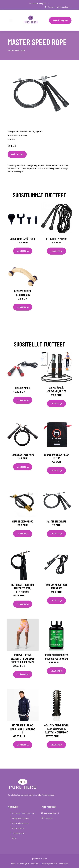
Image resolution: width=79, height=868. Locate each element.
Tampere (52, 7)
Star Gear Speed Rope (23, 454)
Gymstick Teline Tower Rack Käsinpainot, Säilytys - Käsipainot (56, 729)
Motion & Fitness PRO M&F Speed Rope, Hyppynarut (23, 588)
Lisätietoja (17, 154)
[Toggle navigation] (11, 20)
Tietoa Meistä (18, 833)
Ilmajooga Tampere (21, 818)
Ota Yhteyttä (23, 863)
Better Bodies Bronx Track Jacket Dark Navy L (23, 729)
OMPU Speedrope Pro (23, 521)
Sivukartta (64, 863)
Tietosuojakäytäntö (49, 863)
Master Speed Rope (56, 521)
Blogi (14, 838)
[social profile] (48, 3)
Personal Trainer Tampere (24, 813)
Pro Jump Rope (23, 388)
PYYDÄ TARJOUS (60, 20)
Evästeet (35, 863)
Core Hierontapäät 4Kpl (23, 239)
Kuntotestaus (18, 828)
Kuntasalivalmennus (21, 823)
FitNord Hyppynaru (56, 239)
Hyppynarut (38, 131)
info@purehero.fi (64, 7)
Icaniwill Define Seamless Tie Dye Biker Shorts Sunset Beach (23, 659)
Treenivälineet (25, 131)
